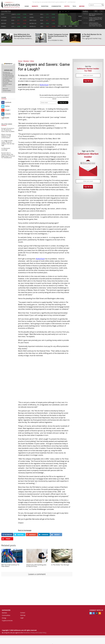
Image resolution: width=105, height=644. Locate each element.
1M (63, 11)
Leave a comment (37, 574)
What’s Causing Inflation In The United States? (6, 136)
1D (60, 11)
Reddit (5, 118)
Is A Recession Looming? (6, 149)
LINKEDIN (44, 535)
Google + (6, 110)
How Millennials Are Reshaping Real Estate (23, 35)
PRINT (6, 539)
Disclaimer (27, 633)
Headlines (85, 11)
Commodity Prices (6, 11)
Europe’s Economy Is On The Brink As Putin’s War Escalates (8, 130)
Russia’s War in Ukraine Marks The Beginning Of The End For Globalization (8, 155)
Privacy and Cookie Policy (38, 633)
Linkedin (6, 114)
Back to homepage (25, 530)
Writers (82, 6)
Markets (35, 6)
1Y (69, 11)
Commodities (56, 6)
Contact (23, 613)
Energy (4, 618)
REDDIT (55, 535)
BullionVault (44, 85)
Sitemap (23, 615)
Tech (74, 6)
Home (27, 6)
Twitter (6, 106)
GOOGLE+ (31, 535)
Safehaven (6, 610)
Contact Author (7, 91)
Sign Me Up (88, 81)
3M (66, 11)
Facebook (6, 102)
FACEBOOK (7, 535)
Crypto (67, 6)
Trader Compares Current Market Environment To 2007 (58, 36)
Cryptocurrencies (7, 621)
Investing (45, 6)
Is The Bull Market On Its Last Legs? (92, 35)
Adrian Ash (24, 75)
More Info (5, 89)
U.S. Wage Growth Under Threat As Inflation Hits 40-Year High (8, 143)
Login (22, 618)
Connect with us (96, 610)
